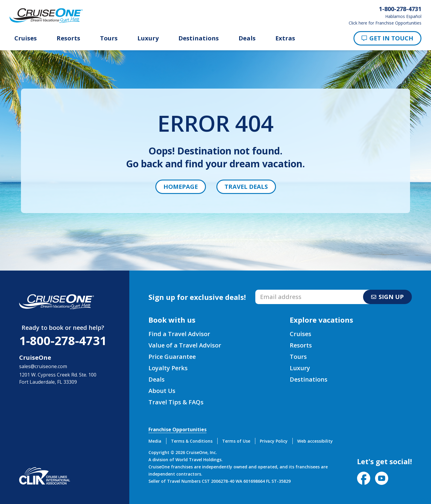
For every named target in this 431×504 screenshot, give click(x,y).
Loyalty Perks (168, 368)
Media (155, 441)
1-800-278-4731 (63, 340)
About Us (162, 391)
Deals (247, 38)
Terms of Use (236, 441)
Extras (285, 38)
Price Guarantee (172, 357)
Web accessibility (315, 441)
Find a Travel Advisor (179, 334)
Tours (109, 38)
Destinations (199, 38)
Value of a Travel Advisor (185, 345)
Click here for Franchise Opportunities (385, 23)
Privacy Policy (274, 441)
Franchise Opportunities (177, 429)
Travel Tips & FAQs (176, 402)
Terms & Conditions (192, 441)
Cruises (26, 38)
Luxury (148, 38)
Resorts (68, 38)
